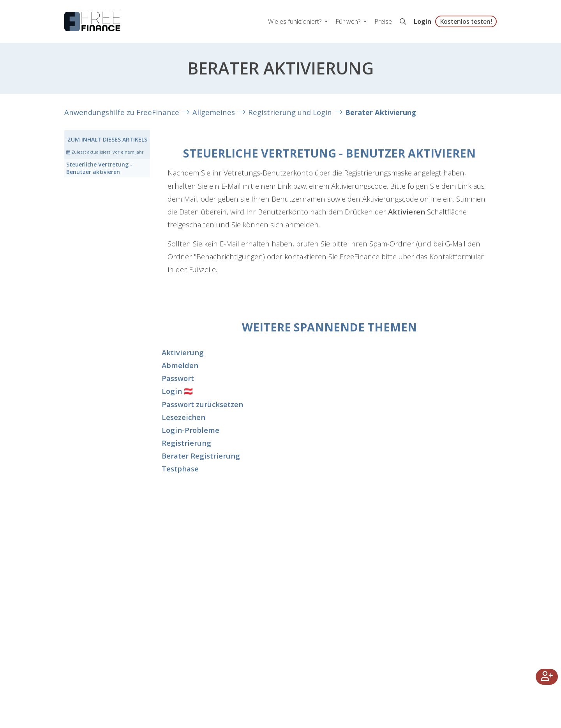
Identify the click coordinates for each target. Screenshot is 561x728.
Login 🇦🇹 (177, 391)
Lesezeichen (183, 417)
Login (423, 21)
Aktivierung (183, 352)
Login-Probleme (191, 430)
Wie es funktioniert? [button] (295, 21)
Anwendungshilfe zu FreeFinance (122, 112)
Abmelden (180, 365)
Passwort (178, 378)
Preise (383, 21)
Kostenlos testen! (466, 21)
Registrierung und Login (290, 112)
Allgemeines (214, 112)
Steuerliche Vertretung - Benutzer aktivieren (99, 168)
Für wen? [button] (349, 21)
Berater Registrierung (201, 456)
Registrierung (186, 443)
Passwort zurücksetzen (202, 404)
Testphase (180, 469)
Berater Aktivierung (381, 112)
